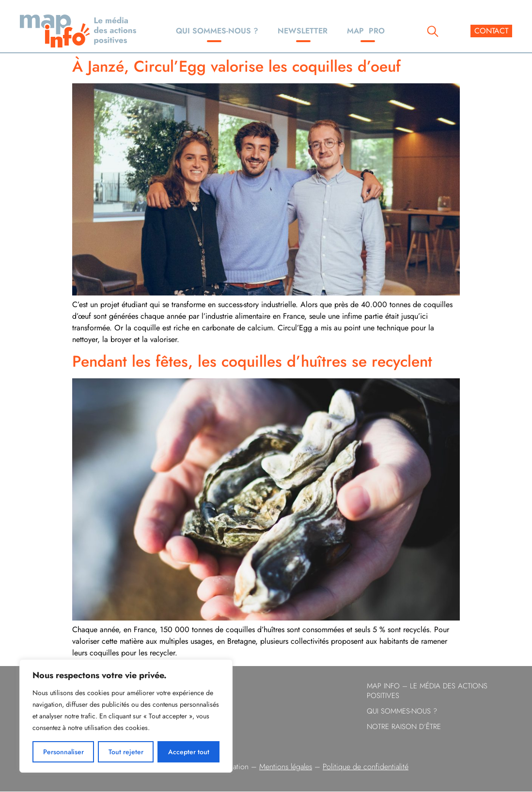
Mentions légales (286, 767)
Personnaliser (63, 752)
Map (366, 31)
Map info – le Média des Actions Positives (427, 691)
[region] (126, 716)
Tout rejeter (126, 752)
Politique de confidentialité (366, 767)
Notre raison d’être (404, 727)
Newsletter (303, 31)
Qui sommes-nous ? (217, 31)
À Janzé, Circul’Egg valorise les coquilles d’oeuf (236, 66)
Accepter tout (189, 752)
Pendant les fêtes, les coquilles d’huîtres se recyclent (252, 361)
